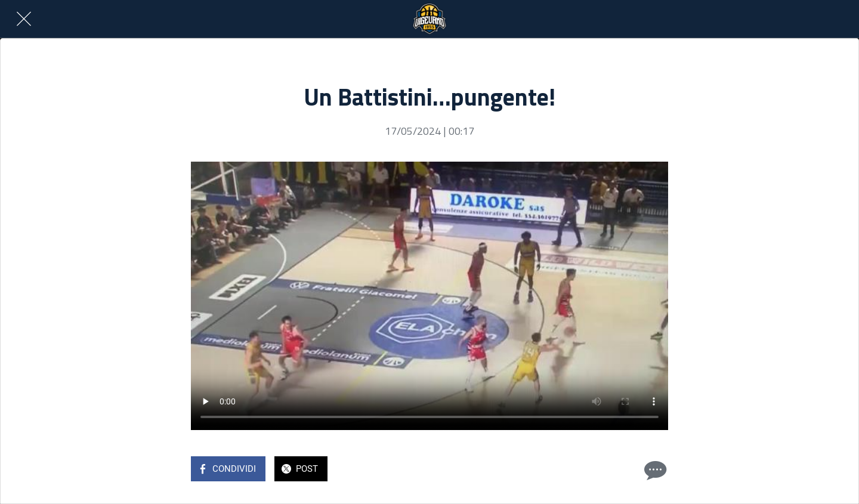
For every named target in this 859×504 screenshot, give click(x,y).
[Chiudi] (24, 19)
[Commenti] (654, 470)
